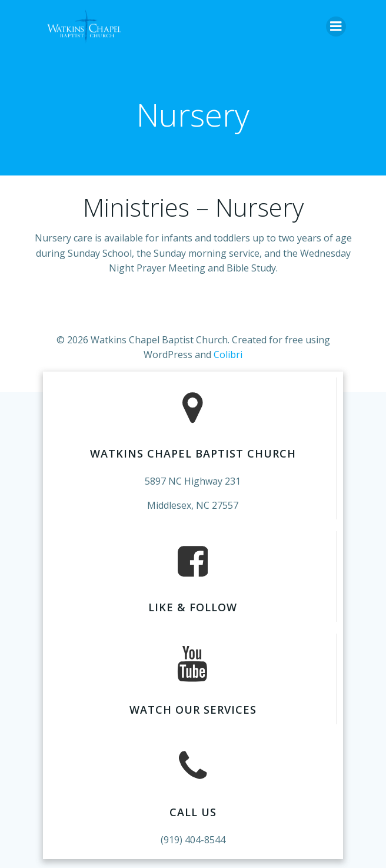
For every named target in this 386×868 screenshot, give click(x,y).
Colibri (228, 355)
